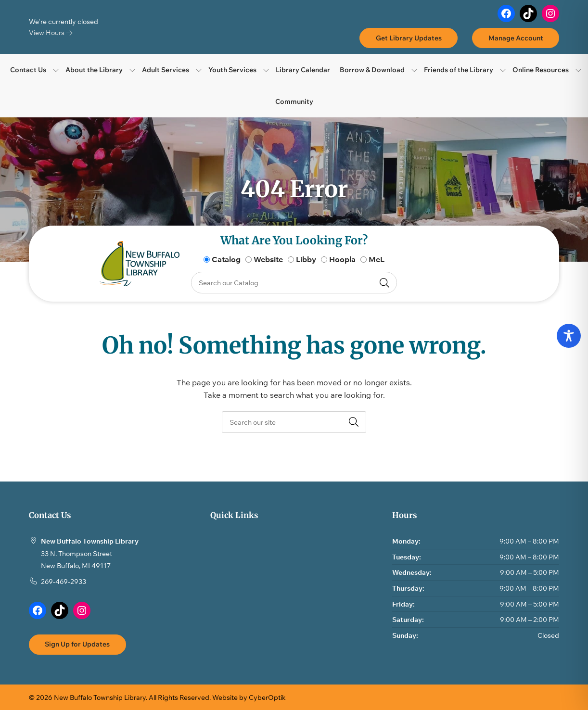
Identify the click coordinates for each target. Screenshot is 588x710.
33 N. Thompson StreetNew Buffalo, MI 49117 (77, 560)
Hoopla (342, 259)
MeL (377, 259)
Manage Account (516, 38)
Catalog (226, 259)
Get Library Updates (409, 38)
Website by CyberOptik (249, 697)
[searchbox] (294, 422)
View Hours (51, 32)
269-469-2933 (64, 581)
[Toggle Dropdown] (56, 70)
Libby (306, 259)
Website (268, 259)
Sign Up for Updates (77, 644)
